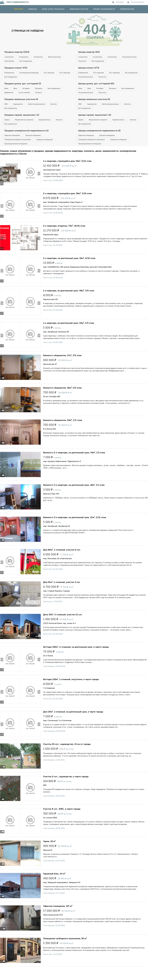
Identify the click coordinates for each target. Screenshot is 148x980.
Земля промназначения (44, 113)
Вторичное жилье (12, 62)
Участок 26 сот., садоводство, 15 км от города (67, 758)
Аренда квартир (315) (91, 52)
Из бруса (9, 101)
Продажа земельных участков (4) (24, 108)
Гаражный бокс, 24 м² (54, 887)
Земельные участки (79, 9)
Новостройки (32, 62)
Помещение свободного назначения (19, 152)
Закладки (118, 2)
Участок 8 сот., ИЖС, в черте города (62, 822)
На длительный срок (87, 62)
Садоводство (22, 113)
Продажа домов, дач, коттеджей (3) (25, 86)
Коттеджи (32, 91)
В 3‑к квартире (11, 79)
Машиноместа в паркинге (28, 130)
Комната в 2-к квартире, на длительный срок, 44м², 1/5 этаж (74, 466)
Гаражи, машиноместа (104, 9)
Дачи (19, 91)
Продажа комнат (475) (18, 69)
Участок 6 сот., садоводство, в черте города (66, 790)
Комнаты (33, 9)
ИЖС (7, 113)
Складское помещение (50, 152)
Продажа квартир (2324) (19, 52)
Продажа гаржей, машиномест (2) (24, 125)
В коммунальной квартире (33, 74)
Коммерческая (127, 9)
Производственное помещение (17, 157)
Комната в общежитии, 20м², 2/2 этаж (63, 434)
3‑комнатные (45, 57)
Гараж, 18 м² (49, 855)
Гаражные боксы (52, 130)
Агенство (64, 113)
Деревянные (31, 96)
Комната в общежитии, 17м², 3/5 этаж (62, 369)
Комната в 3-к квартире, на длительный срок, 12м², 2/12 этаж (75, 531)
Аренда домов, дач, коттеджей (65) (99, 91)
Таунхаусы (48, 91)
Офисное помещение (14, 147)
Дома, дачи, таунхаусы (53, 9)
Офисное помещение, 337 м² (58, 920)
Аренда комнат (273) (90, 69)
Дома (7, 91)
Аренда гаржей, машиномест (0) (97, 125)
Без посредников (51, 62)
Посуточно (106, 62)
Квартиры (19, 9)
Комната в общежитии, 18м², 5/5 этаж (62, 401)
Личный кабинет (136, 2)
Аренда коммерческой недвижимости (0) (102, 142)
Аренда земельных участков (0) (96, 108)
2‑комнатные (28, 57)
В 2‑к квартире (57, 74)
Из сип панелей (49, 96)
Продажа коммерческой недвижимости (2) (29, 142)
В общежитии (11, 74)
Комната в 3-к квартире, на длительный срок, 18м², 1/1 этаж (74, 498)
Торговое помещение (38, 147)
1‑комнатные (10, 57)
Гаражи (8, 130)
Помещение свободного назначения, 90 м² (65, 952)
